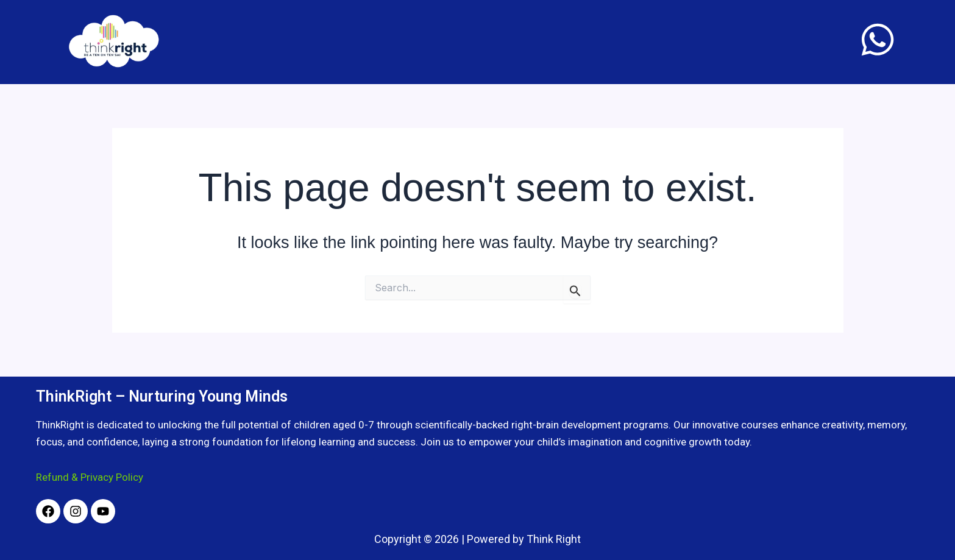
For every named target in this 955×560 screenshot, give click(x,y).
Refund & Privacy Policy (90, 477)
